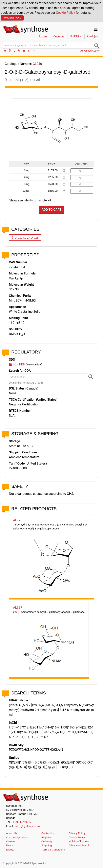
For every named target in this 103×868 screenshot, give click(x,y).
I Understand (12, 18)
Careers (11, 841)
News (10, 845)
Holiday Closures (79, 841)
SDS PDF (17, 364)
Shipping (47, 845)
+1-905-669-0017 (21, 822)
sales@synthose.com (27, 826)
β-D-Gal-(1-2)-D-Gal (25, 238)
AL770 (18, 520)
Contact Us (48, 833)
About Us (12, 833)
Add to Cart (51, 210)
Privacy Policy (77, 833)
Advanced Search (90, 51)
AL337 (18, 608)
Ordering (47, 841)
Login (43, 36)
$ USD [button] (75, 36)
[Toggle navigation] (96, 29)
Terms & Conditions (53, 849)
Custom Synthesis (17, 837)
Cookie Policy (66, 13)
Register (59, 36)
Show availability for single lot (30, 200)
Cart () (92, 36)
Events (10, 849)
